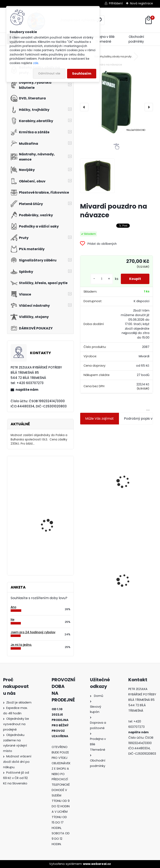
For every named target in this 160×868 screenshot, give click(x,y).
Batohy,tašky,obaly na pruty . (114, 56)
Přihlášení (116, 3)
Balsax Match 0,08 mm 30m (51, 477)
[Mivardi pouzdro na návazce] (116, 102)
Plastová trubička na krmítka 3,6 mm (138, 454)
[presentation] (84, 107)
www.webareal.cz (97, 864)
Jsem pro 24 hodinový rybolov (33, 632)
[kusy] (102, 279)
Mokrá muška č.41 (135, 569)
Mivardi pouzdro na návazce (96, 573)
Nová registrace (141, 3)
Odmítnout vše (49, 74)
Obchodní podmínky (136, 39)
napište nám (27, 390)
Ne (12, 620)
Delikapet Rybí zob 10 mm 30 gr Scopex (50, 551)
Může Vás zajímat (99, 419)
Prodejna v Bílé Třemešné (103, 39)
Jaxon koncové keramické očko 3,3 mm (98, 457)
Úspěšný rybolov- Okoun (52, 515)
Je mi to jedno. (21, 645)
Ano (13, 607)
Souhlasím (82, 74)
